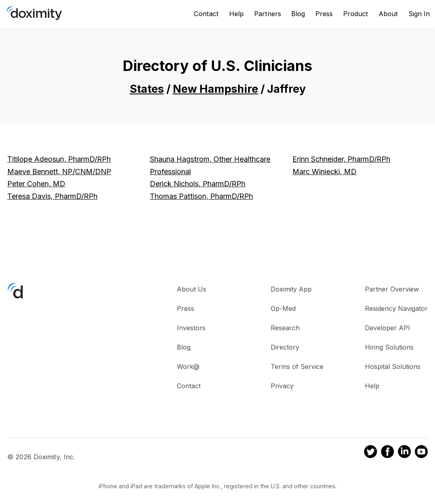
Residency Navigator (396, 308)
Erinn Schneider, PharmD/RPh (341, 159)
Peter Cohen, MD (36, 184)
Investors (191, 328)
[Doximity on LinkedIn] (404, 453)
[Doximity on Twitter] (371, 453)
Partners (268, 14)
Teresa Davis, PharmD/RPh (52, 196)
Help (236, 14)
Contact (206, 14)
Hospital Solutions (393, 367)
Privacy (282, 386)
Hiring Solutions (389, 347)
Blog (298, 14)
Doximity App (291, 289)
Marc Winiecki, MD (324, 172)
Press (324, 14)
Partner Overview (392, 289)
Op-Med (283, 308)
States (147, 89)
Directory (285, 347)
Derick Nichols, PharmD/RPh (198, 184)
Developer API (387, 328)
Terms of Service (297, 367)
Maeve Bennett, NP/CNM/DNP (59, 172)
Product (356, 14)
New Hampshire (215, 89)
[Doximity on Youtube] (421, 453)
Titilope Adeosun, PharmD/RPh (59, 159)
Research (285, 328)
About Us (192, 289)
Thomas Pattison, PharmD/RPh (201, 196)
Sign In (419, 14)
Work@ (188, 367)
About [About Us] (388, 14)
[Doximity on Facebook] (387, 453)
